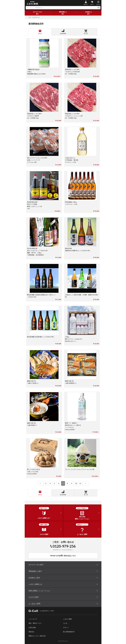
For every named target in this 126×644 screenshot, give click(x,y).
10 (76, 483)
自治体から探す (89, 13)
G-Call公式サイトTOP (41, 611)
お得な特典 (32, 627)
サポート (66, 627)
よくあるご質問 (34, 604)
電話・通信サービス (35, 623)
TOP (30, 17)
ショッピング (33, 619)
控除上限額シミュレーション (39, 591)
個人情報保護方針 (69, 632)
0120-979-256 (64, 546)
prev (40, 483)
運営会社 (31, 632)
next (86, 483)
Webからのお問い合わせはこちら (63, 556)
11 (80, 483)
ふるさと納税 (67, 619)
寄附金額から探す (63, 13)
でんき (65, 623)
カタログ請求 (34, 597)
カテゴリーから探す (37, 13)
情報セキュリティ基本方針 (37, 636)
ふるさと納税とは (35, 584)
